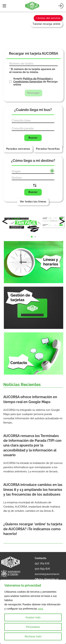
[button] (32, 237)
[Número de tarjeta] (34, 64)
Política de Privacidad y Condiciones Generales (33, 80)
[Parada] (33, 129)
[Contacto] (34, 353)
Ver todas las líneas (33, 202)
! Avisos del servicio (48, 18)
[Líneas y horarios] (34, 264)
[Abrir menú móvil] (4, 6)
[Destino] (33, 178)
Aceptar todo (33, 617)
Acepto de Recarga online (35, 82)
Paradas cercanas (18, 149)
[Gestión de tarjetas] (34, 310)
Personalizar (33, 627)
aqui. (41, 609)
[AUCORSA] (32, 6)
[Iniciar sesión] (61, 6)
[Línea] (33, 121)
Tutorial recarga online (47, 24)
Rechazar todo (33, 636)
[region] (33, 612)
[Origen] (33, 172)
